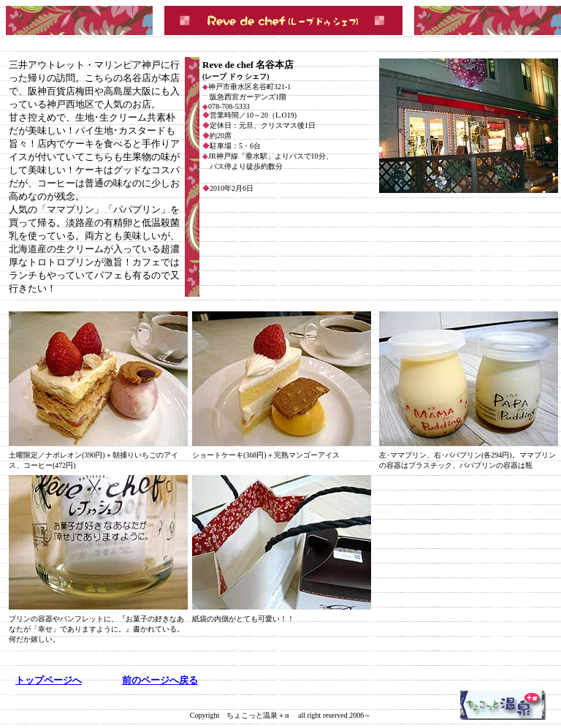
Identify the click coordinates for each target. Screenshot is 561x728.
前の (160, 680)
